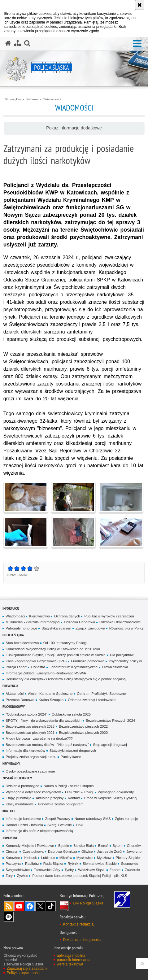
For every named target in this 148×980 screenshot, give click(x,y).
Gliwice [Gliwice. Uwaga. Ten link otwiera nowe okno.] (87, 852)
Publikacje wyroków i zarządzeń (109, 616)
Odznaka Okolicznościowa (120, 622)
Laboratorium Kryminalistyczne (74, 667)
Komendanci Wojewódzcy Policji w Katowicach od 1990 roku (53, 649)
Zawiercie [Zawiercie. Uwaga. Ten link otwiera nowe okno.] (132, 870)
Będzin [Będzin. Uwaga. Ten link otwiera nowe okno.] (64, 846)
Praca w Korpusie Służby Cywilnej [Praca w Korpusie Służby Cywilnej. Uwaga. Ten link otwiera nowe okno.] (111, 798)
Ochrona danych (67, 616)
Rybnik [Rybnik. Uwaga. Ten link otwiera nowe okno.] (73, 864)
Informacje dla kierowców (25, 751)
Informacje (34, 99)
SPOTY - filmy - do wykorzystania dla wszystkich (44, 721)
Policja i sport (16, 667)
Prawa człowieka (115, 667)
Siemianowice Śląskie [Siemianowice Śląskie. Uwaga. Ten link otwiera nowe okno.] (100, 864)
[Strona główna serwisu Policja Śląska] (8, 43)
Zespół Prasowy (58, 819)
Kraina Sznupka (51, 700)
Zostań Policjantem (17, 778)
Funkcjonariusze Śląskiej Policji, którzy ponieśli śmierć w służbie (56, 655)
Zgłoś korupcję (127, 819)
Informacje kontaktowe (23, 819)
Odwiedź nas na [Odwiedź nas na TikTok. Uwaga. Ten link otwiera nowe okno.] (51, 906)
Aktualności (15, 694)
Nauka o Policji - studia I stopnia (69, 786)
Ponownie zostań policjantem (61, 804)
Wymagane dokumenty (116, 792)
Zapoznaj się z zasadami (27, 969)
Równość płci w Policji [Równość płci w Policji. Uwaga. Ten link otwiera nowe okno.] (126, 628)
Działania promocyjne (22, 786)
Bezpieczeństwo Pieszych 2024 (110, 721)
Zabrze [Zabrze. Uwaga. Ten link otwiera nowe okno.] (115, 870)
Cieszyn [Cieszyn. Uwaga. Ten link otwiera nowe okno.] (12, 852)
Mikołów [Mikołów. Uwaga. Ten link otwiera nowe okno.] (66, 858)
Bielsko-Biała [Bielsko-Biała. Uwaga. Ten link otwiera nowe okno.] (84, 846)
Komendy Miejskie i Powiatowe (30, 846)
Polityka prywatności (23, 973)
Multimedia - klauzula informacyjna (33, 622)
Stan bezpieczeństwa (22, 643)
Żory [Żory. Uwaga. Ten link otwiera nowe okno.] (9, 876)
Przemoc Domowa (20, 700)
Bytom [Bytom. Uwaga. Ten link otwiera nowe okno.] (118, 846)
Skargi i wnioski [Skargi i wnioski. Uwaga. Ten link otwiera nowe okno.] (59, 825)
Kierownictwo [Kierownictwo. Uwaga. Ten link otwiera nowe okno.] (39, 616)
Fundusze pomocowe (88, 661)
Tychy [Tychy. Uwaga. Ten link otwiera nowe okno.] (69, 870)
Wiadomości (52, 99)
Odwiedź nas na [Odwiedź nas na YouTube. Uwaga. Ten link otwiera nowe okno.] (19, 906)
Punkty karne (71, 757)
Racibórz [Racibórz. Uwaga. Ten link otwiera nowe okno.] (32, 864)
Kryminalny (11, 763)
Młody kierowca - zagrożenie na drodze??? (39, 738)
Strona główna (15, 99)
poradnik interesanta (74, 960)
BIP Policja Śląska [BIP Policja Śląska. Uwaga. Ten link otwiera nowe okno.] (88, 903)
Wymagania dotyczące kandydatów (33, 792)
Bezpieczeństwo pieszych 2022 (83, 726)
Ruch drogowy (14, 706)
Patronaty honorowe (21, 628)
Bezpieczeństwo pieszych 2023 (30, 726)
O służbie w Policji (79, 792)
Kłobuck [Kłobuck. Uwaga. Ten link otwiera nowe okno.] (30, 858)
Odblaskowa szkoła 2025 (71, 714)
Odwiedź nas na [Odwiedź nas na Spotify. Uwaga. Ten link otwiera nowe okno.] (9, 917)
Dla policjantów (122, 655)
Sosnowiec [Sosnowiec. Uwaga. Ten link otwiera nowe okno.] (130, 864)
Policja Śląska (13, 635)
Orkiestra (38, 667)
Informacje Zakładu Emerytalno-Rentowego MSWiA (46, 673)
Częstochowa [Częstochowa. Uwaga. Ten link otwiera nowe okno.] (33, 852)
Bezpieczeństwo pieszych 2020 (83, 733)
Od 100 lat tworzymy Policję (65, 643)
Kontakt (74, 798)
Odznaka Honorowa (80, 622)
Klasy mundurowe (20, 804)
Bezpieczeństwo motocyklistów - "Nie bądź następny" (47, 745)
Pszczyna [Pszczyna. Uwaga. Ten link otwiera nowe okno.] (13, 864)
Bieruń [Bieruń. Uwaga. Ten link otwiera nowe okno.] (103, 846)
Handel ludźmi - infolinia (24, 825)
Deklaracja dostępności (82, 940)
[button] (137, 44)
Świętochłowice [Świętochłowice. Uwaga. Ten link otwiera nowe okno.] (18, 870)
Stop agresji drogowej (110, 745)
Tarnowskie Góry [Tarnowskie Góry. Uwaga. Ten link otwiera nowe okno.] (47, 870)
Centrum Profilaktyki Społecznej (102, 694)
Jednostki (10, 838)
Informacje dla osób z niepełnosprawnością (39, 831)
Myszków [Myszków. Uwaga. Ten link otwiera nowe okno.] (104, 858)
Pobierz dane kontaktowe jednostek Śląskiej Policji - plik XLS (80, 876)
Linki (79, 825)
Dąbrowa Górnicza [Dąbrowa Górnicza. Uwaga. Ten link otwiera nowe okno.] (63, 852)
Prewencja (10, 686)
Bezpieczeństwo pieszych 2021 (30, 733)
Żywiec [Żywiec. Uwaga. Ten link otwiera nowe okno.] (22, 876)
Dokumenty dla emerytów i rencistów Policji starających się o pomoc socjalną (66, 679)
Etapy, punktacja (18, 798)
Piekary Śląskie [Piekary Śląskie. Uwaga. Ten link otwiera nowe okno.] (128, 858)
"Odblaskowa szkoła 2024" (26, 714)
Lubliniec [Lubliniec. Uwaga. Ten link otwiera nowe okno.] (48, 858)
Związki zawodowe (90, 628)
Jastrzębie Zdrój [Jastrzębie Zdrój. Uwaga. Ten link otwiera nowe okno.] (110, 852)
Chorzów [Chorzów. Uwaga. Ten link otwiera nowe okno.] (134, 846)
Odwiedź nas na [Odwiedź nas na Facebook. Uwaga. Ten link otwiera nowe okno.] (30, 906)
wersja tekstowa (70, 964)
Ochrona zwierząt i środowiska (92, 700)
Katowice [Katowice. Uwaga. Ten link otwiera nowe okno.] (13, 858)
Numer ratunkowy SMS (93, 819)
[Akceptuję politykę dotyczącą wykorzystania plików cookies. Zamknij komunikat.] (140, 5)
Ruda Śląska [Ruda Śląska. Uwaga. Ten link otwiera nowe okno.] (53, 864)
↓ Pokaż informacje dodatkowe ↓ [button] (74, 128)
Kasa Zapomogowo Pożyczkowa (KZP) (36, 661)
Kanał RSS (9, 906)
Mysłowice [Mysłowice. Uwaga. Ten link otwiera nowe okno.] (85, 858)
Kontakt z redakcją (78, 924)
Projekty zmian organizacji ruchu (31, 757)
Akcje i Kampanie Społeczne (50, 694)
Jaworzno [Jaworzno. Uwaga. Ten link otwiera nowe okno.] (134, 852)
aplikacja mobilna (71, 956)
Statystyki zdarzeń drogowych (73, 751)
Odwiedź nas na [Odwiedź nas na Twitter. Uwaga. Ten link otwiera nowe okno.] (40, 906)
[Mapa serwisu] (18, 43)
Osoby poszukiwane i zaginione (30, 771)
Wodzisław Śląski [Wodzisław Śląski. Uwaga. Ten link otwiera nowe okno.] (92, 870)
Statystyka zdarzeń (56, 628)
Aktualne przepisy (50, 798)
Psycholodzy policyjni (125, 661)
